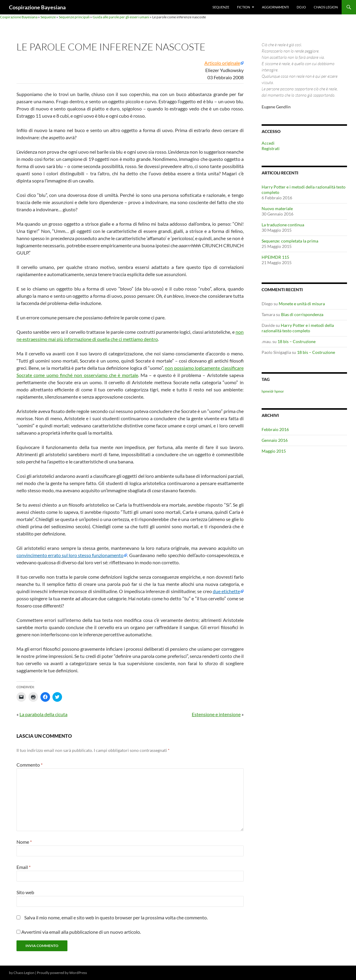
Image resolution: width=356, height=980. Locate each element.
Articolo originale (222, 63)
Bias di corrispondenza (302, 314)
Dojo (301, 7)
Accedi (268, 143)
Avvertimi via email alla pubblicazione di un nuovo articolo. (81, 932)
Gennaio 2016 (275, 440)
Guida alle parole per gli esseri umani (121, 17)
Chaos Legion (326, 7)
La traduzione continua (283, 225)
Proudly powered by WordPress (62, 973)
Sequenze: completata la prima (290, 241)
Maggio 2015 (274, 451)
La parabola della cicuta (43, 714)
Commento (30, 765)
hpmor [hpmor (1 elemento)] (279, 391)
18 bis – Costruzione (297, 341)
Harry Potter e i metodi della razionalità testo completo (298, 328)
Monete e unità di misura (302, 304)
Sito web (25, 892)
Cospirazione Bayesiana (37, 7)
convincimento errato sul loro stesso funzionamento (70, 555)
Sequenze (221, 7)
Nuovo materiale (277, 208)
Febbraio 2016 (275, 429)
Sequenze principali (74, 17)
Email (24, 867)
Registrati (271, 148)
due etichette (226, 591)
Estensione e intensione (216, 714)
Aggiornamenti (275, 7)
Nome (24, 842)
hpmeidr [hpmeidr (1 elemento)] (268, 391)
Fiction (243, 7)
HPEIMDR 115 (275, 257)
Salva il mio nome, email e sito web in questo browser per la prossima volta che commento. (116, 917)
